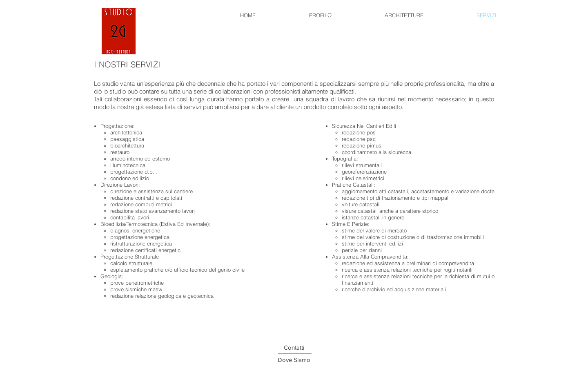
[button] (294, 359)
